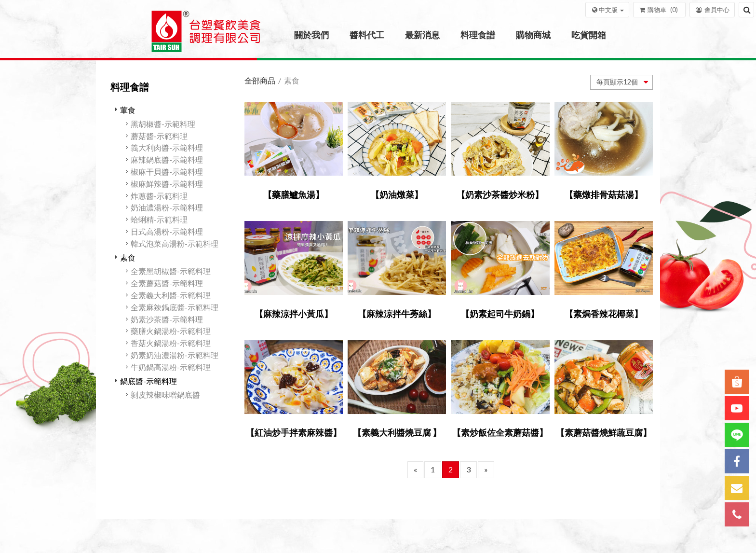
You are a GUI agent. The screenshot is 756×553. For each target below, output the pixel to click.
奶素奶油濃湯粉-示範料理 (175, 355)
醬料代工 (367, 35)
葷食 (128, 110)
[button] (607, 10)
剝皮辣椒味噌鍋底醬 (165, 394)
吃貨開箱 (589, 35)
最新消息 (422, 35)
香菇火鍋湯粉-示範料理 (171, 343)
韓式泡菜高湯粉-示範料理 (175, 243)
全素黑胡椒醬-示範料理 (171, 271)
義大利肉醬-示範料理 (167, 147)
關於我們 (311, 35)
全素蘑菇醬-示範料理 (167, 283)
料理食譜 (478, 35)
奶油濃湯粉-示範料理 (167, 207)
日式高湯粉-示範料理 (167, 231)
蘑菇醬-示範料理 (159, 136)
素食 (128, 257)
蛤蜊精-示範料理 (159, 219)
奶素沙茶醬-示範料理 (167, 319)
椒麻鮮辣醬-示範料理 (167, 184)
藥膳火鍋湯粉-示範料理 (171, 331)
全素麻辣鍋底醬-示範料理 (175, 307)
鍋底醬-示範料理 (148, 381)
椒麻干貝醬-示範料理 (167, 172)
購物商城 (533, 35)
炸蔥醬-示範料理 (159, 196)
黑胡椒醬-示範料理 (163, 124)
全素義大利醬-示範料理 (171, 295)
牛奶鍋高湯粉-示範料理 (171, 367)
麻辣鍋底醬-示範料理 (167, 159)
